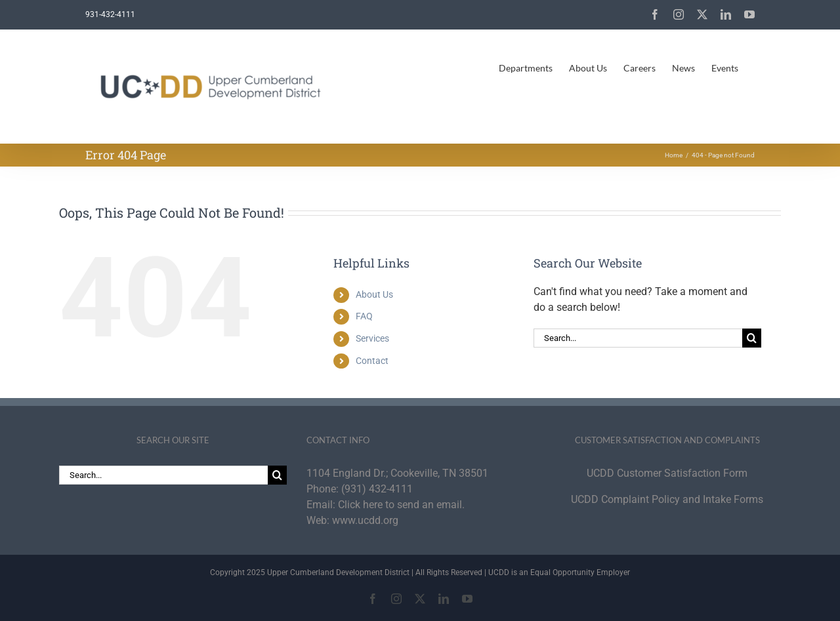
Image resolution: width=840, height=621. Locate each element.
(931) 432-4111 (377, 489)
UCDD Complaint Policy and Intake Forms (667, 499)
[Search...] (638, 338)
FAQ (364, 316)
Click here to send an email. (401, 505)
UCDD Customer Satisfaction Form (667, 473)
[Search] (752, 338)
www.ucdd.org (365, 520)
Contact (372, 361)
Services (372, 338)
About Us (374, 294)
